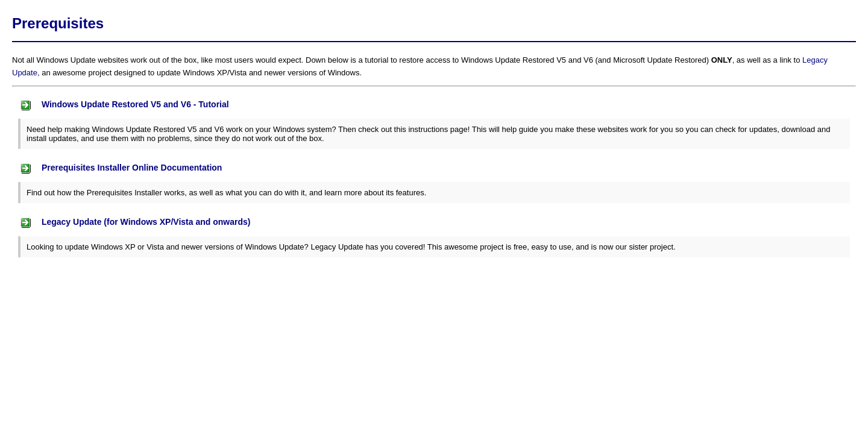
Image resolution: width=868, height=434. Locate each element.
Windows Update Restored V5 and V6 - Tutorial (124, 105)
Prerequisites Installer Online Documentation (120, 168)
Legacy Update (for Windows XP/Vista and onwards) (134, 223)
